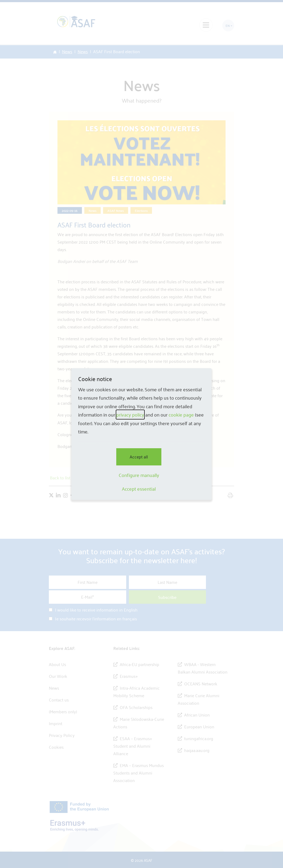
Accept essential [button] (139, 489)
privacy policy (130, 415)
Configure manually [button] (139, 475)
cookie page (181, 415)
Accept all (139, 457)
